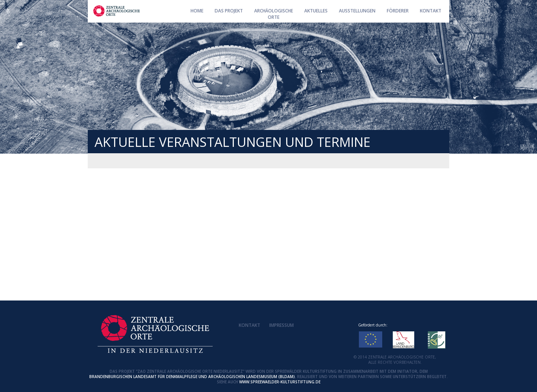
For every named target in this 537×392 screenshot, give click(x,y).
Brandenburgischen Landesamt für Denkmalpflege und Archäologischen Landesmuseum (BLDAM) (192, 377)
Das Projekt (229, 11)
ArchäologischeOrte (274, 14)
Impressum (281, 325)
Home (197, 11)
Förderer (398, 11)
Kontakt (431, 11)
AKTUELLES (316, 11)
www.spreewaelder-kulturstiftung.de (280, 382)
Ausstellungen (357, 11)
